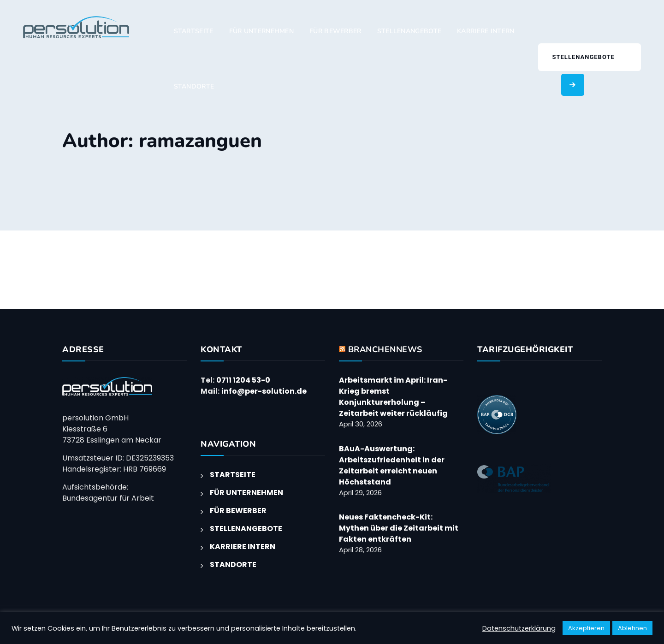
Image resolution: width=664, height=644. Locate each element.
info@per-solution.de (264, 391)
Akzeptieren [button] (586, 628)
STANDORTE (194, 86)
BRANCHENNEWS (385, 349)
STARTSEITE (194, 31)
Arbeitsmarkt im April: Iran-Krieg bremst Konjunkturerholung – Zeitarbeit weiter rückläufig (393, 397)
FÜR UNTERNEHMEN (262, 31)
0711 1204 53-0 (243, 380)
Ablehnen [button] (632, 628)
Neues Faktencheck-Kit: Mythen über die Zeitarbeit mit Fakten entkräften (399, 528)
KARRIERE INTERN (486, 31)
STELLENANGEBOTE (409, 31)
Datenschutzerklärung (519, 628)
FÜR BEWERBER (335, 31)
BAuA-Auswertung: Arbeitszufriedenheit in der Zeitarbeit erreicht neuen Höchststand (392, 465)
